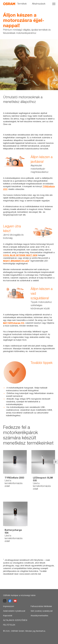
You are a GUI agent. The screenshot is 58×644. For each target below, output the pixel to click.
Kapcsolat (8, 615)
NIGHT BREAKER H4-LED (16, 261)
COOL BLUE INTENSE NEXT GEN (20, 255)
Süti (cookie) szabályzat (42, 611)
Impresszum (9, 606)
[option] (29, 65)
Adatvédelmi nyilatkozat (14, 611)
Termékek (22, 4)
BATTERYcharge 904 (14, 323)
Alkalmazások (39, 4)
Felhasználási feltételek (41, 606)
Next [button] (56, 462)
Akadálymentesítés (39, 615)
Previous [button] (2, 462)
